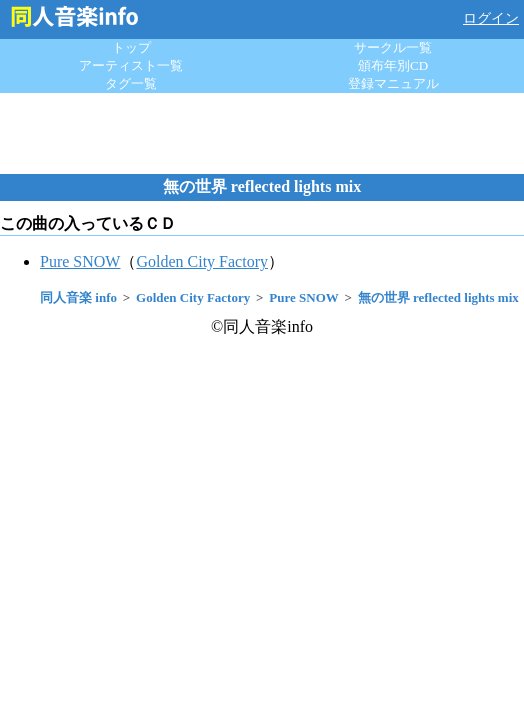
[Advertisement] (262, 133)
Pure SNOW (80, 261)
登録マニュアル (393, 83)
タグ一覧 (131, 83)
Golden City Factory (202, 261)
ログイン (491, 18)
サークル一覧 (393, 47)
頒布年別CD (393, 65)
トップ (131, 47)
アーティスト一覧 (131, 65)
